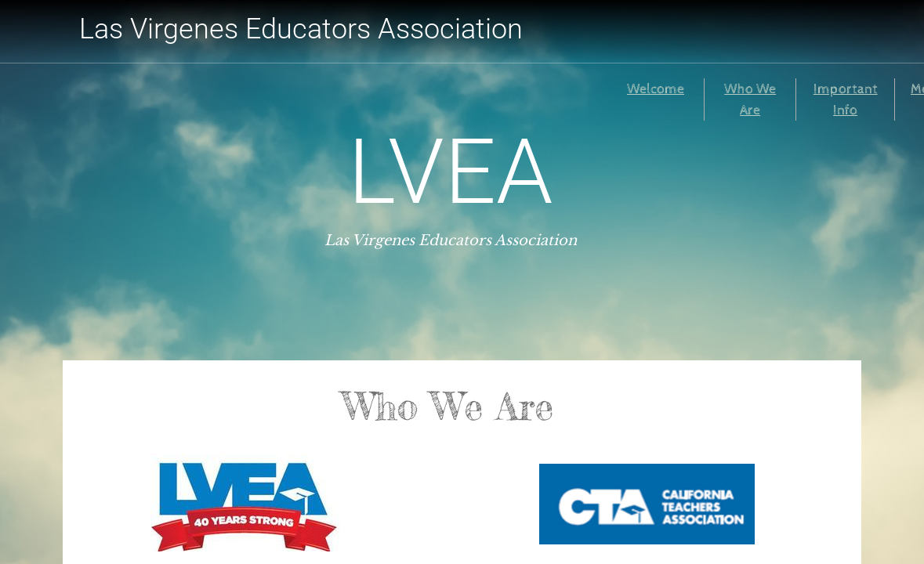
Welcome (656, 89)
